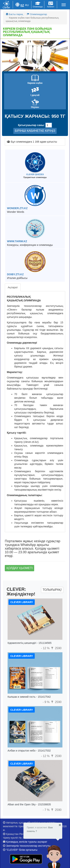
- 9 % (47, 702)
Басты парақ (14, 14)
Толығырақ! (52, 590)
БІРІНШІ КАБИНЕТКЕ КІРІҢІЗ (35, 131)
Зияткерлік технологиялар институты (28, 846)
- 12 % (46, 648)
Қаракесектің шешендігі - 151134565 (30, 643)
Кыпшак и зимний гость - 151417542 (29, 697)
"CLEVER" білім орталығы (22, 850)
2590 (56, 648)
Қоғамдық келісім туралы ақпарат (27, 842)
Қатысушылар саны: (31, 125)
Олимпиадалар (37, 14)
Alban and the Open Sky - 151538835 (29, 804)
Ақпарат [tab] (13, 287)
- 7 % (47, 810)
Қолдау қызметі (20, 568)
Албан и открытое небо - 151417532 (29, 751)
